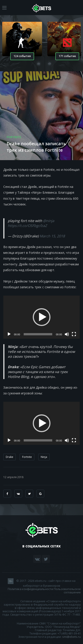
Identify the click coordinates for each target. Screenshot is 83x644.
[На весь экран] (74, 334)
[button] (42, 317)
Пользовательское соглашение (67, 591)
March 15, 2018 (52, 236)
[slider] (38, 334)
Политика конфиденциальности (30, 589)
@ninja (49, 221)
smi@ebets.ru (71, 637)
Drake (10, 457)
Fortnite (27, 457)
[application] (41, 317)
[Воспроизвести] (9, 334)
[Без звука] (67, 334)
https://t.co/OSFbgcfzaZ (27, 226)
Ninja (44, 457)
